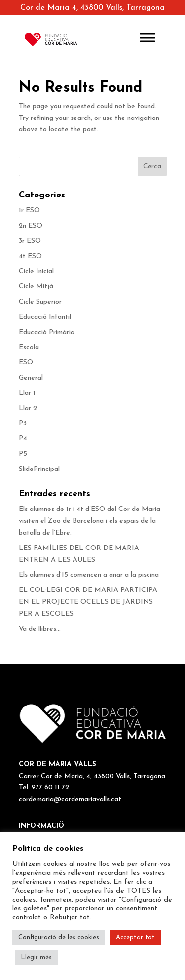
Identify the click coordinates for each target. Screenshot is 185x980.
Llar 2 (28, 409)
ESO (26, 363)
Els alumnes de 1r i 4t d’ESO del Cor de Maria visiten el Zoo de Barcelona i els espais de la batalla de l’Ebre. (90, 521)
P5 (23, 454)
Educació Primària (47, 333)
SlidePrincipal (39, 469)
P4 (23, 439)
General (31, 378)
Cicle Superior (40, 302)
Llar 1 (27, 393)
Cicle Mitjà (36, 287)
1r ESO (29, 211)
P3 (23, 423)
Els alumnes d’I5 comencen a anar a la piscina (89, 575)
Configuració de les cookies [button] (59, 937)
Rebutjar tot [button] (70, 918)
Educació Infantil (45, 317)
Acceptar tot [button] (135, 937)
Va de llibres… (40, 629)
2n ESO (31, 226)
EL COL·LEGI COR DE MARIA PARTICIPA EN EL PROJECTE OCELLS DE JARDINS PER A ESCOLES (88, 602)
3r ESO (30, 241)
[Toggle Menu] (148, 37)
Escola (29, 347)
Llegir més (36, 958)
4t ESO (30, 256)
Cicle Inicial (36, 271)
